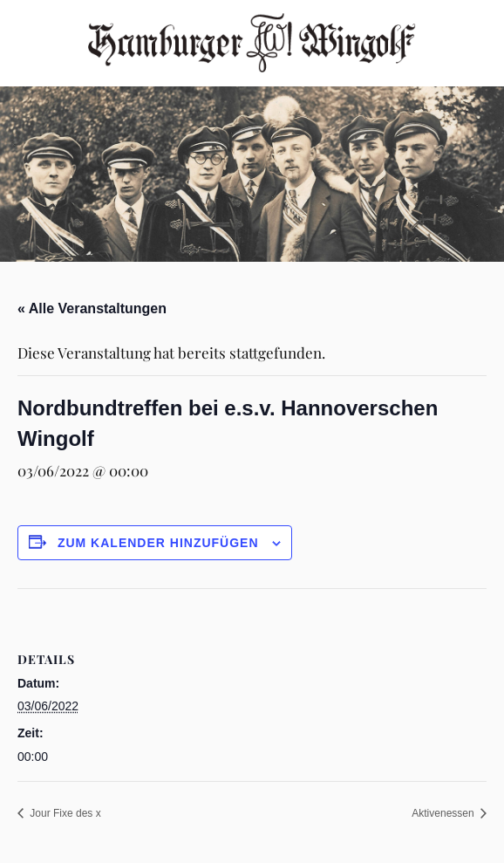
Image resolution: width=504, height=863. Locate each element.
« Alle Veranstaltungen (92, 308)
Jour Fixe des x (64, 813)
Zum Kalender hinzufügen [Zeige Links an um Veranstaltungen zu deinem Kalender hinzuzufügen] (158, 543)
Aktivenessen (444, 813)
